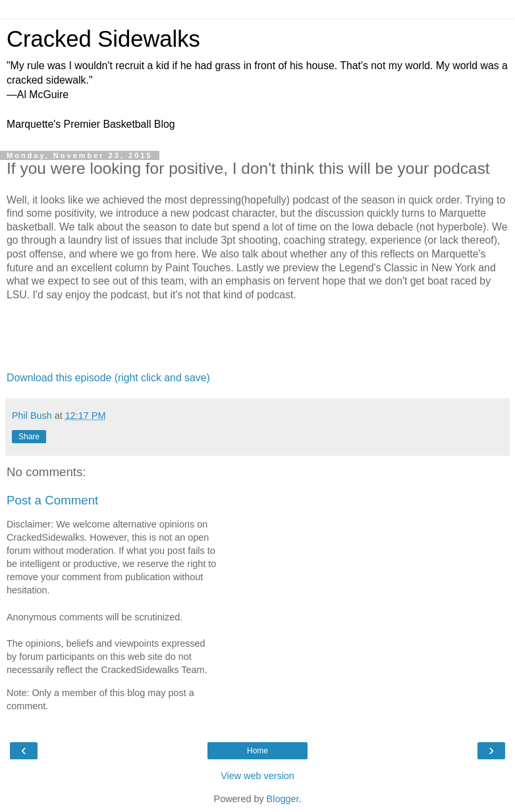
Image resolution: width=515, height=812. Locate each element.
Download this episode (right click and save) (108, 378)
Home (257, 751)
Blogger (283, 799)
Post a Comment (52, 500)
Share (29, 437)
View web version (257, 776)
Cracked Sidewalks (103, 39)
